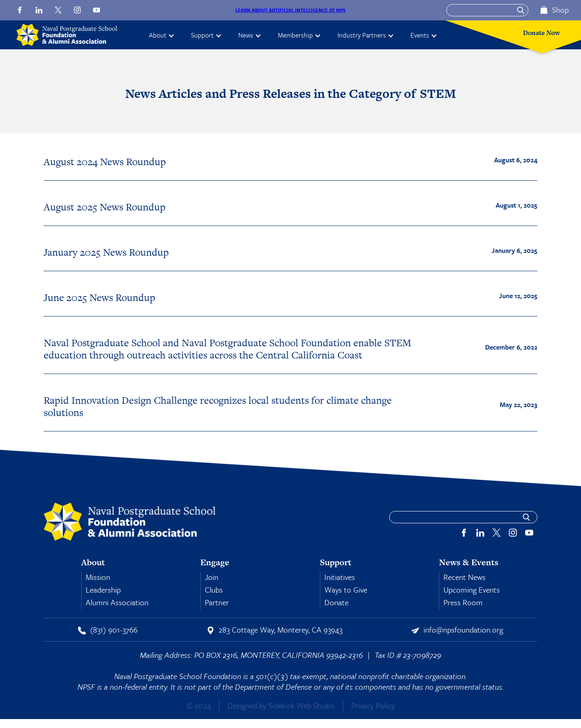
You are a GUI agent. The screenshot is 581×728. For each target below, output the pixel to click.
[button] (162, 35)
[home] (70, 35)
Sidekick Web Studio (302, 705)
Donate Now (542, 33)
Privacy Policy (373, 705)
